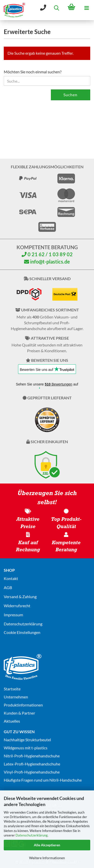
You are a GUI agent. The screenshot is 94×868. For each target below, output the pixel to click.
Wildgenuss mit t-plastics (26, 748)
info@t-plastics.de (47, 262)
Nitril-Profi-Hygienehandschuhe (32, 756)
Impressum (13, 615)
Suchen (70, 95)
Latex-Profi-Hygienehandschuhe (32, 764)
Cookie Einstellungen (22, 632)
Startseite (12, 689)
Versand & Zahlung (20, 597)
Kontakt (11, 578)
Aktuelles (12, 721)
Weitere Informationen (47, 858)
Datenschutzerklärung (32, 835)
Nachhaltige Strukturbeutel (27, 740)
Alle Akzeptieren (47, 845)
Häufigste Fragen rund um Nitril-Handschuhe (43, 780)
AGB (8, 587)
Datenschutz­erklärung (23, 624)
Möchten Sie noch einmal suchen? (33, 72)
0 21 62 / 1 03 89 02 (47, 254)
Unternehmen (16, 697)
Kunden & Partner (19, 713)
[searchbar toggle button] (56, 8)
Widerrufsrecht (17, 606)
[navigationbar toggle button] (86, 8)
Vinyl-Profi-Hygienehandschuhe (32, 772)
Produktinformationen (23, 705)
